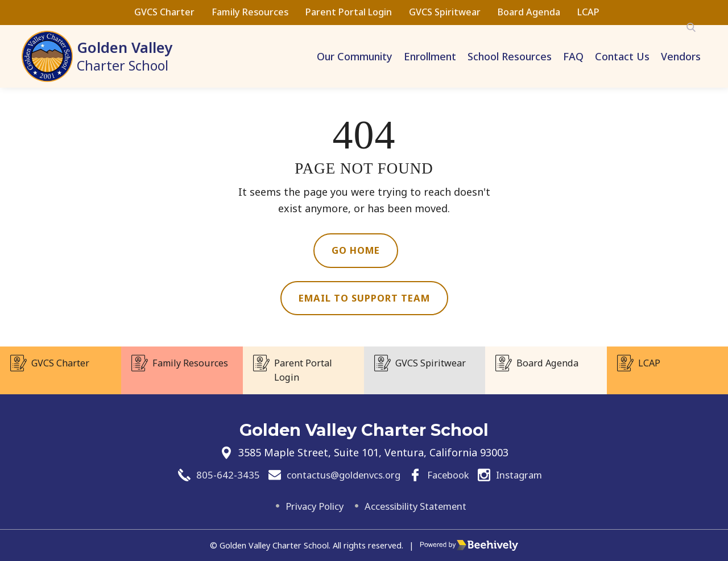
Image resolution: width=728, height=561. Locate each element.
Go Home (356, 251)
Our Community (355, 56)
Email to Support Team (364, 300)
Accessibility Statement (420, 506)
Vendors (681, 56)
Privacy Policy (308, 506)
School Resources (510, 56)
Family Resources (250, 12)
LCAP (588, 12)
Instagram (528, 474)
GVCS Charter (164, 12)
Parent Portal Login (349, 12)
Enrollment (430, 56)
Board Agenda (529, 12)
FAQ (573, 56)
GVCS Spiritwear (445, 12)
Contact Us (622, 56)
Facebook (451, 474)
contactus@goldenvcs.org (338, 474)
